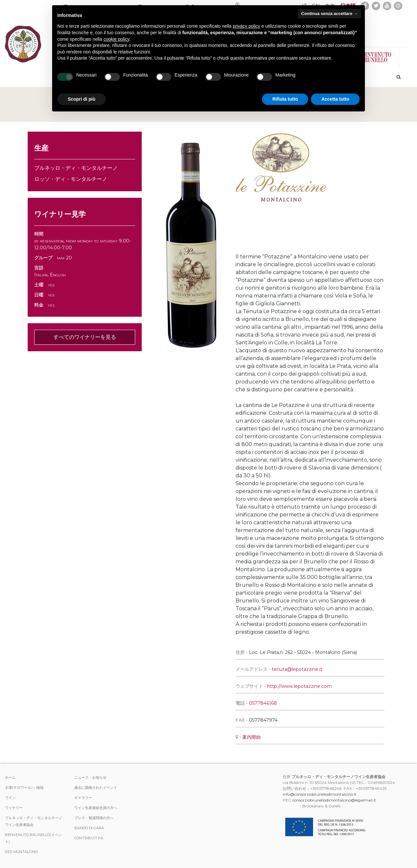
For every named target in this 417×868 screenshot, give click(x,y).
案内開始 (252, 737)
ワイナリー (14, 808)
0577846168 (263, 703)
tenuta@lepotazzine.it (297, 669)
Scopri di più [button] (82, 99)
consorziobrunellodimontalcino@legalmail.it (334, 800)
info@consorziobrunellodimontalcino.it (320, 794)
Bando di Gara (89, 828)
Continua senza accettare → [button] (330, 14)
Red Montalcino (21, 852)
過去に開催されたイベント (96, 788)
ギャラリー (83, 798)
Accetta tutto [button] (335, 99)
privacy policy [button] (247, 26)
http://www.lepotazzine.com (299, 686)
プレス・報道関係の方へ (94, 818)
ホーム (10, 777)
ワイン (10, 798)
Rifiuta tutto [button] (285, 99)
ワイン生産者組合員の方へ (96, 808)
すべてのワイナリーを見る (85, 337)
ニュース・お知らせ (90, 777)
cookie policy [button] (116, 39)
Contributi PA (89, 838)
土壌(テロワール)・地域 (24, 788)
